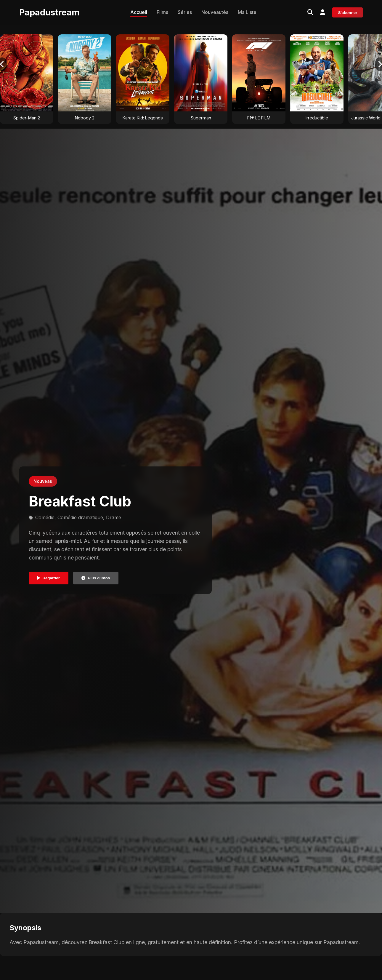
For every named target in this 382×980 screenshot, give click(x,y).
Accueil (139, 12)
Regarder (48, 578)
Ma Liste (247, 12)
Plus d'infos (96, 578)
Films (162, 12)
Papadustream (49, 12)
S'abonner (348, 13)
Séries (185, 12)
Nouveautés (215, 12)
